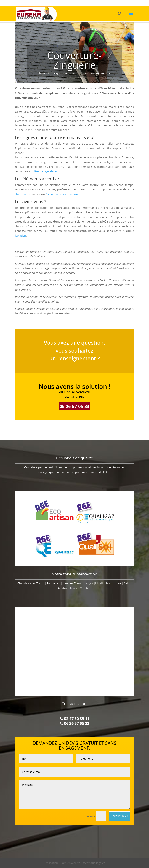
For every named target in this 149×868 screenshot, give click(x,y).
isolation (20, 235)
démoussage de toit (46, 171)
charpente (22, 194)
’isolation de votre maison (63, 194)
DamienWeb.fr (70, 863)
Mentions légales (94, 863)
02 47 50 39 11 (77, 718)
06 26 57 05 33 (74, 406)
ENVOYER (118, 816)
